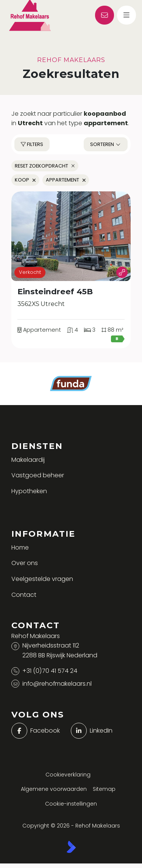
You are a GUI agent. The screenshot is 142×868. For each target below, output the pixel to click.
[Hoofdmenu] (126, 15)
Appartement (66, 180)
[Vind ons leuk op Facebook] (39, 731)
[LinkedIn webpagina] (98, 731)
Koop (25, 180)
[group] (71, 236)
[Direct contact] (105, 15)
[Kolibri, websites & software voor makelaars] (71, 847)
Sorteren (106, 144)
